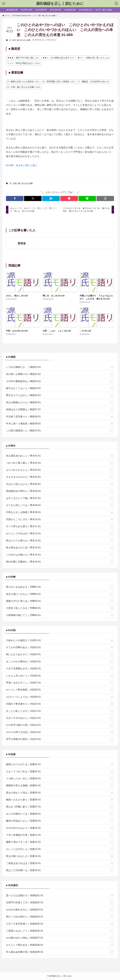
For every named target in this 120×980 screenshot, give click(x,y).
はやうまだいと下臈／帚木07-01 (60, 498)
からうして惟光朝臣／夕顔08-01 (60, 690)
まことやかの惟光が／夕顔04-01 (60, 662)
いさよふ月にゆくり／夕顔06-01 (60, 676)
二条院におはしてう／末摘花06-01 (60, 931)
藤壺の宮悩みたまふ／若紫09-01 (60, 821)
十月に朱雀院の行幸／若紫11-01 (60, 835)
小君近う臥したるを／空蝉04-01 (60, 608)
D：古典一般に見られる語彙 (20, 40)
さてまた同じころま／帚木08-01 (60, 505)
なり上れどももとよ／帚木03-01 (60, 470)
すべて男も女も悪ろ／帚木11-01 (60, 526)
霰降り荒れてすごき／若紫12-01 (60, 842)
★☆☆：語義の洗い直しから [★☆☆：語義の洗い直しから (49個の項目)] (93, 58)
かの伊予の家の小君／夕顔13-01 (60, 725)
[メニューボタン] (4, 4)
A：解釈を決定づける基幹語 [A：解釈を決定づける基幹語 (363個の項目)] (23, 82)
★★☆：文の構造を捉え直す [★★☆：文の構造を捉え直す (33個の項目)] (58, 58)
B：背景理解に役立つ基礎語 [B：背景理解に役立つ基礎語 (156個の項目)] (59, 82)
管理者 (22, 243)
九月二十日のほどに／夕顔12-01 (60, 718)
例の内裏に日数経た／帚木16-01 (60, 562)
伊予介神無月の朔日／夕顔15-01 (60, 739)
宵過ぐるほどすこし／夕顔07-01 (60, 683)
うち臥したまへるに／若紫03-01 (60, 779)
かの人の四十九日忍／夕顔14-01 (60, 732)
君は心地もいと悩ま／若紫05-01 (60, 793)
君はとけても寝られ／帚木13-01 (60, 541)
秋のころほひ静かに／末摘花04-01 (60, 917)
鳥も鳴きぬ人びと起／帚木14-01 (60, 548)
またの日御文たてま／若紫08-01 (60, 814)
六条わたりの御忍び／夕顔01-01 (60, 640)
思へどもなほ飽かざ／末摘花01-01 (60, 896)
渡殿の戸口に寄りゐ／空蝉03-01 (60, 601)
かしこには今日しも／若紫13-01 (60, 849)
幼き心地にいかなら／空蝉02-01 (60, 594)
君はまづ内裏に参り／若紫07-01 (60, 807)
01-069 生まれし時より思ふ (22, 165)
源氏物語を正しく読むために (60, 4)
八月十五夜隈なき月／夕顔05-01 (60, 669)
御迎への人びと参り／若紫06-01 (60, 800)
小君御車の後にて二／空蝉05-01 (60, 615)
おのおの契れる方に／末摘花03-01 (60, 910)
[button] (15, 198)
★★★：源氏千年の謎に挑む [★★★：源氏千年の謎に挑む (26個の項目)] (23, 58)
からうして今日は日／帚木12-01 (60, 534)
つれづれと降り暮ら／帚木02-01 (60, 463)
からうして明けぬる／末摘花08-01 (60, 945)
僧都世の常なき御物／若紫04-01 (60, 786)
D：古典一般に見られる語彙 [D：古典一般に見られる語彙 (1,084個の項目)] (24, 87)
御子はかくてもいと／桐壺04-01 (60, 388)
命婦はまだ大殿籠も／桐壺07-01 (60, 409)
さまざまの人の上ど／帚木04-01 (60, 477)
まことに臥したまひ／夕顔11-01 (60, 711)
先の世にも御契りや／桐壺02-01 (60, 374)
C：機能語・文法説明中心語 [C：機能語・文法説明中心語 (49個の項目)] (94, 82)
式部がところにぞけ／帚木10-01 (60, 519)
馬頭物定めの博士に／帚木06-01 (60, 491)
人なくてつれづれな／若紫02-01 (60, 772)
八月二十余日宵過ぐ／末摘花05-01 (60, 924)
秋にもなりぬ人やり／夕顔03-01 (60, 655)
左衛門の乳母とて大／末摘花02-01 (60, 903)
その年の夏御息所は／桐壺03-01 (60, 381)
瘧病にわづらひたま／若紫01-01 (60, 764)
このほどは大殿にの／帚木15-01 (60, 555)
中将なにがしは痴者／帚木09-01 (60, 512)
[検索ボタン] (116, 4)
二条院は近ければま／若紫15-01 (60, 863)
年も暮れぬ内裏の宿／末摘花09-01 (60, 952)
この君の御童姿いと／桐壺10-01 (60, 431)
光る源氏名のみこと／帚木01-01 (60, 456)
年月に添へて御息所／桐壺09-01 (60, 424)
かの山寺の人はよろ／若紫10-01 (60, 828)
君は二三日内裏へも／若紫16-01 (60, 870)
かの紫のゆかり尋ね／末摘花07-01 (60, 938)
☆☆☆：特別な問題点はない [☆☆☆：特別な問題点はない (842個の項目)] (24, 63)
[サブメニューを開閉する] (112, 367)
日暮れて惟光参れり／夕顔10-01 (60, 704)
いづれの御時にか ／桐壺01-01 (60, 367)
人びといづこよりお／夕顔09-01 (60, 697)
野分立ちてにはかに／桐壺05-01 (60, 395)
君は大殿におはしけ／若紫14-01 (60, 856)
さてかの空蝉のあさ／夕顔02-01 (60, 647)
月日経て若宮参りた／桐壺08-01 (60, 417)
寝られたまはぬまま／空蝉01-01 (60, 587)
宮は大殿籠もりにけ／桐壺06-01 (60, 402)
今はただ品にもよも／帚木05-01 (60, 484)
